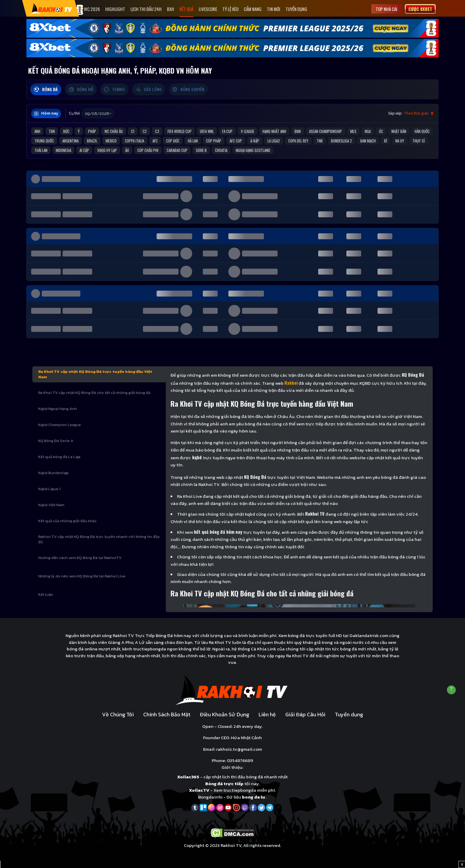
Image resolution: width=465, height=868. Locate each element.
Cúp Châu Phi (148, 150)
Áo (127, 150)
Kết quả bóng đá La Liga (59, 457)
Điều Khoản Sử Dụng (224, 714)
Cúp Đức (173, 141)
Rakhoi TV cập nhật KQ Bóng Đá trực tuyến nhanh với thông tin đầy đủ (99, 539)
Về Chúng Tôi (118, 714)
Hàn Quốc (422, 131)
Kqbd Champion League (60, 425)
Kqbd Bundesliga (53, 473)
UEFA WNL (207, 131)
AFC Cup (236, 141)
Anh (37, 131)
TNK (320, 141)
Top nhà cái (387, 9)
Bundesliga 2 (341, 141)
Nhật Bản (399, 131)
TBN (52, 131)
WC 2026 (88, 10)
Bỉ (386, 141)
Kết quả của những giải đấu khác (67, 521)
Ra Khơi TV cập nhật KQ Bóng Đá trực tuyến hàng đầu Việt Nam (95, 374)
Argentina (70, 141)
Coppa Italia (134, 141)
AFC (155, 141)
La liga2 (274, 141)
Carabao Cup (177, 150)
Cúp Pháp (214, 141)
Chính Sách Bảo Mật (167, 714)
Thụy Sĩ (419, 141)
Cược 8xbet (420, 9)
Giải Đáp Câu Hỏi (305, 714)
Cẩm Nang (253, 9)
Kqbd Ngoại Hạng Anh (58, 409)
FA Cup (227, 131)
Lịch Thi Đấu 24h (146, 9)
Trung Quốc (44, 141)
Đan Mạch (368, 141)
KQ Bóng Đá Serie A (56, 441)
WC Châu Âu (114, 131)
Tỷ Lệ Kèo (230, 9)
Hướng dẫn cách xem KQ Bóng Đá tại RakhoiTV (80, 558)
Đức (66, 131)
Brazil (92, 141)
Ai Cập (84, 150)
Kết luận (46, 594)
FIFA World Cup (180, 131)
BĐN (298, 131)
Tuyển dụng (296, 9)
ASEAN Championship (325, 131)
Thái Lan (41, 150)
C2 (145, 131)
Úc (381, 131)
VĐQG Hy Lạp (107, 150)
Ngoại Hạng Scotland (253, 150)
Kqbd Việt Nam (51, 505)
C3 (157, 131)
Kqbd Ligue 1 (49, 489)
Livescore (208, 9)
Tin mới (274, 9)
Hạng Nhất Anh (274, 131)
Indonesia (63, 150)
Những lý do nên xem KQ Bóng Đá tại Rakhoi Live (82, 576)
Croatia (221, 150)
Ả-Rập (255, 141)
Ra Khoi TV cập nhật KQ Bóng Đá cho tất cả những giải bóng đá (94, 393)
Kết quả (186, 9)
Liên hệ (267, 714)
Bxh (171, 9)
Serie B (201, 150)
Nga (368, 131)
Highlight (115, 9)
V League (247, 131)
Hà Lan (193, 141)
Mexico (111, 141)
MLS (353, 131)
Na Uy (400, 141)
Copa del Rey (298, 141)
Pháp (92, 131)
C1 (133, 131)
